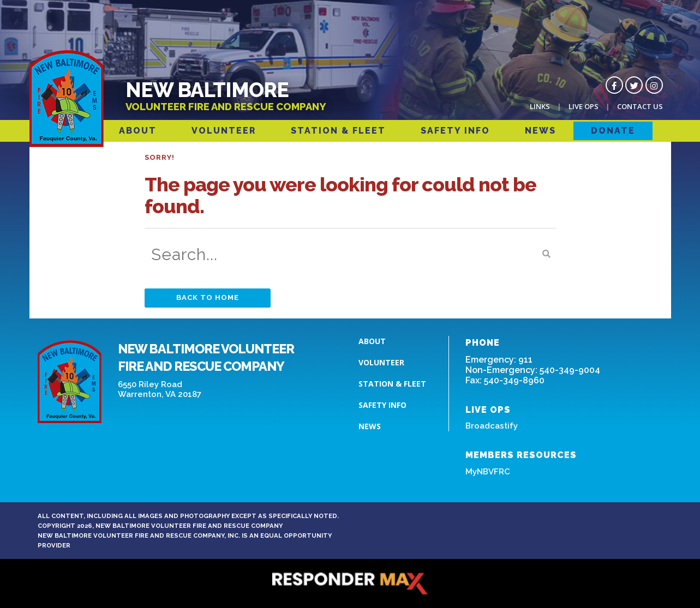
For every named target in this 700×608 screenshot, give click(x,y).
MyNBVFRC (488, 472)
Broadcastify (492, 426)
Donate (613, 131)
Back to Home (208, 297)
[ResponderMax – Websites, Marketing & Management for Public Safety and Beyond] (350, 583)
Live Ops (584, 106)
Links (540, 106)
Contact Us (640, 106)
